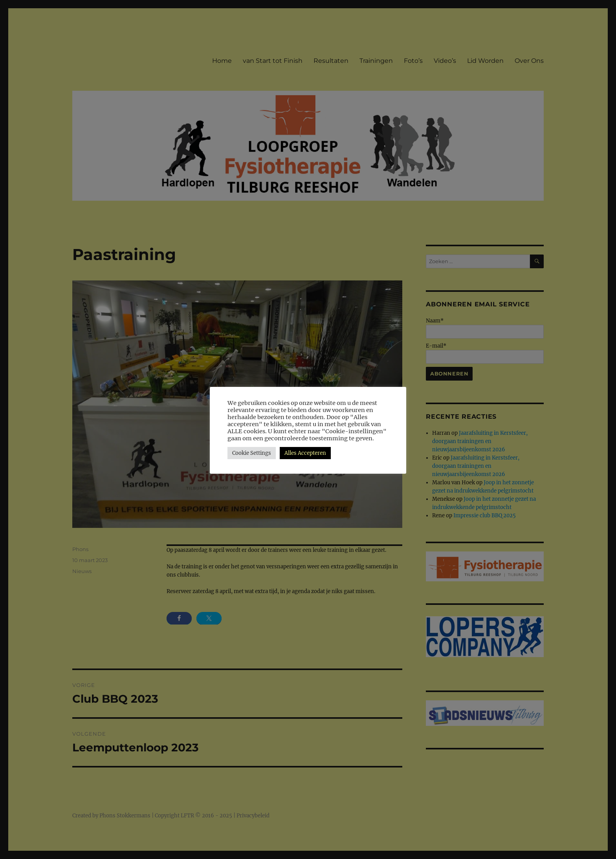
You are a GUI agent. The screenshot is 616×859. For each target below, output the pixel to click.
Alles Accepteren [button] (305, 453)
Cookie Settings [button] (252, 453)
